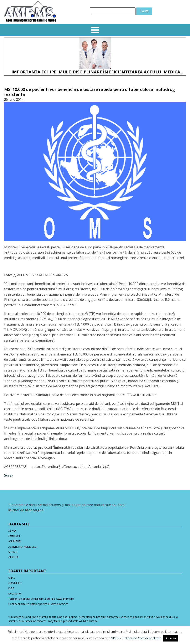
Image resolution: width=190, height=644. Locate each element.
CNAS (12, 578)
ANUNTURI (15, 541)
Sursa (9, 475)
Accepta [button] (171, 638)
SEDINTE (13, 552)
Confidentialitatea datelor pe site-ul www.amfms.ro (38, 604)
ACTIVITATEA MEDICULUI (23, 547)
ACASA (12, 531)
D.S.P (11, 588)
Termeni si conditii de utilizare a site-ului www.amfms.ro (41, 599)
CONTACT (14, 536)
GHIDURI (13, 557)
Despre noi (15, 594)
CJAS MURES (15, 583)
